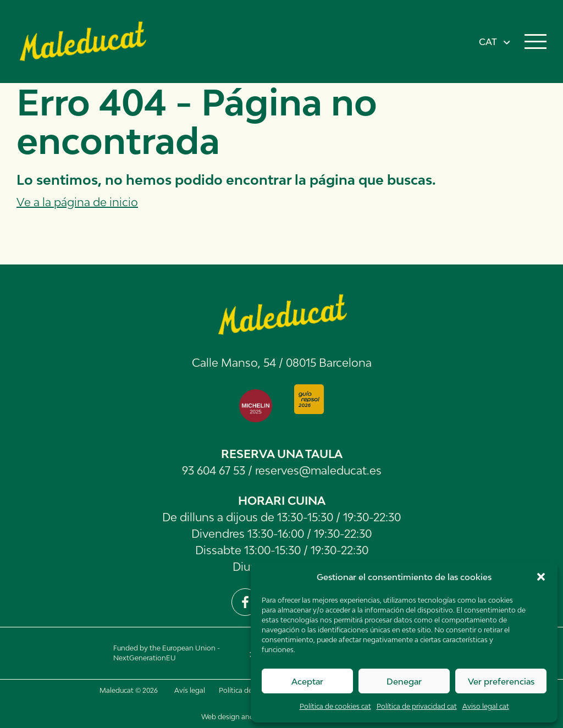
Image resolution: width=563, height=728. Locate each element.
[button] (541, 577)
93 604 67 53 (214, 470)
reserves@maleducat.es (318, 470)
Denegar (404, 681)
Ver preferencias (501, 681)
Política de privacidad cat (417, 706)
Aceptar (307, 681)
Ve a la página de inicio (77, 202)
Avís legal (190, 690)
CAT (488, 42)
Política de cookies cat (335, 706)
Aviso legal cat (486, 706)
